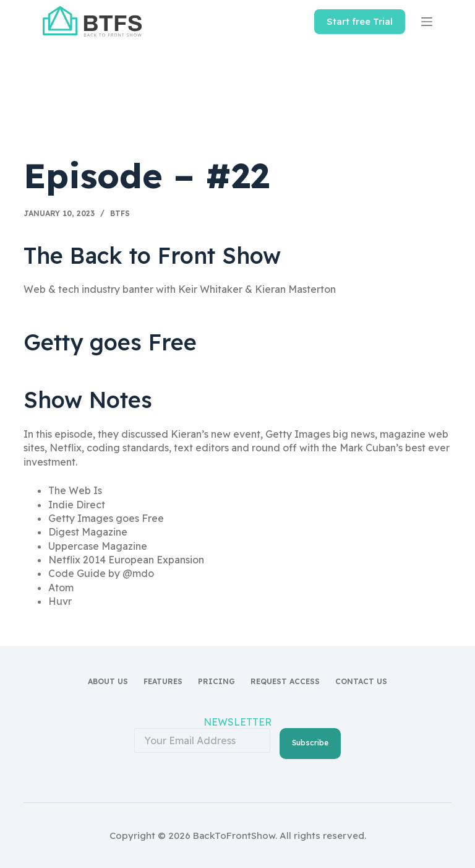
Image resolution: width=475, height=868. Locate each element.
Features (163, 681)
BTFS (120, 213)
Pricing (216, 681)
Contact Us (361, 681)
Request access (285, 681)
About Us (108, 681)
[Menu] (427, 22)
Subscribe (310, 743)
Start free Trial (360, 21)
